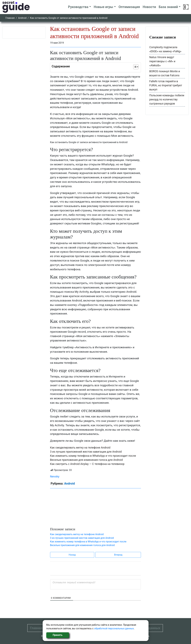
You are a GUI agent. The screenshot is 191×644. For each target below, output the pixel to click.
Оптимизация (129, 7)
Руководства (78, 7)
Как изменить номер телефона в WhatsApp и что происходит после (93, 456)
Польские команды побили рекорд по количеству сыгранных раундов (167, 99)
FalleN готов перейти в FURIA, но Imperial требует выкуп (166, 85)
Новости (149, 7)
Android (22, 18)
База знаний (168, 7)
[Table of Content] (136, 67)
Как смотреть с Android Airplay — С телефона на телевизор (87, 464)
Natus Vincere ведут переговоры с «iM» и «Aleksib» (162, 61)
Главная (10, 18)
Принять (57, 635)
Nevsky (55, 476)
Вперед (118, 555)
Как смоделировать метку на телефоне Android (80, 448)
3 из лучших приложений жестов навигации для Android (86, 452)
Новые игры (103, 7)
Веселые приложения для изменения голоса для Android (86, 460)
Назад (72, 555)
